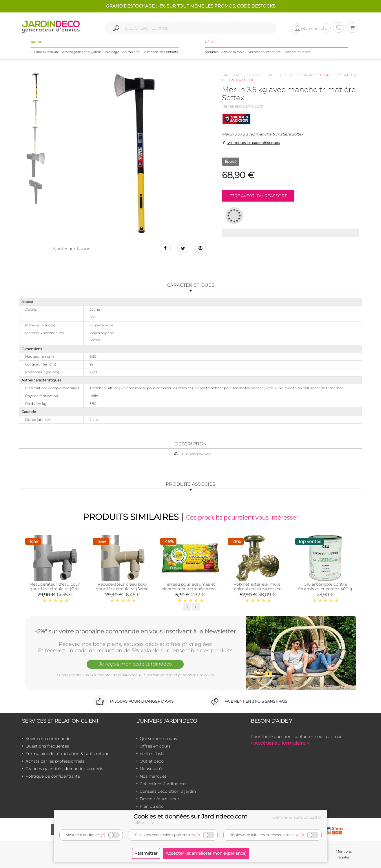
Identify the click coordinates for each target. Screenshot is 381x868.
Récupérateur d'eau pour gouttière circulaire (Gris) (55, 587)
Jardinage (112, 52)
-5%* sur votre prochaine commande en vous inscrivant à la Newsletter (135, 631)
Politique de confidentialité (53, 776)
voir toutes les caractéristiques (251, 143)
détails (145, 823)
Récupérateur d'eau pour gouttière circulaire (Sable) (123, 587)
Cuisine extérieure (45, 52)
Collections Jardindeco (163, 784)
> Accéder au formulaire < (280, 743)
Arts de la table (233, 52)
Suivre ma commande (48, 739)
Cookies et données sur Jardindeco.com (191, 816)
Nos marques (153, 776)
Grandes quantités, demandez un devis (64, 769)
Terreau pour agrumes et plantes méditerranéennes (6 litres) (190, 589)
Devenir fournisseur (159, 799)
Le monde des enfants (160, 52)
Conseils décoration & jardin (168, 792)
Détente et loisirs (297, 52)
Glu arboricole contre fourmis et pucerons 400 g (325, 587)
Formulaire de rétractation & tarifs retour (67, 754)
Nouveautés (152, 769)
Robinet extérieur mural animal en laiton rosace (258, 587)
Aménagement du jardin (82, 52)
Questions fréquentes (47, 746)
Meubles (212, 52)
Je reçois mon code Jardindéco (135, 664)
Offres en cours (155, 746)
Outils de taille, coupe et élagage (281, 75)
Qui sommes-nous (158, 739)
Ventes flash (152, 754)
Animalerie (131, 52)
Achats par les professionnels (55, 761)
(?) (103, 835)
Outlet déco (152, 761)
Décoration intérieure (264, 52)
